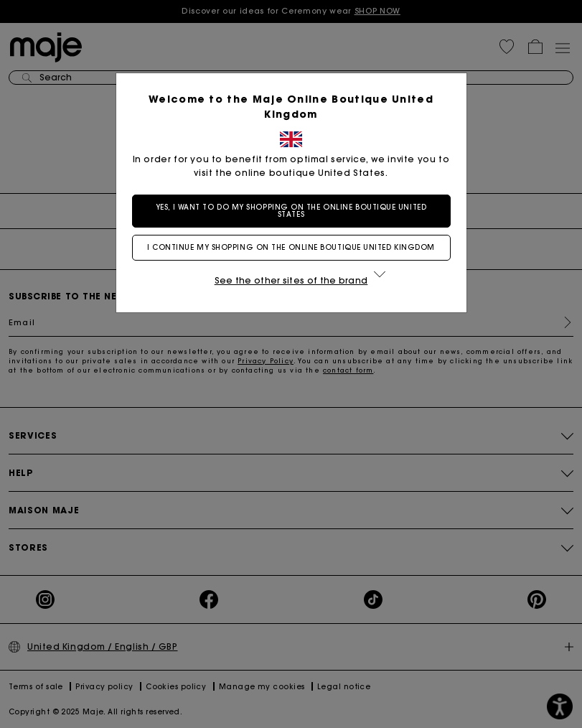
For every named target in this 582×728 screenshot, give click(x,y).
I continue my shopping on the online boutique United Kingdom (291, 247)
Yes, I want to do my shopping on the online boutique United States (291, 211)
